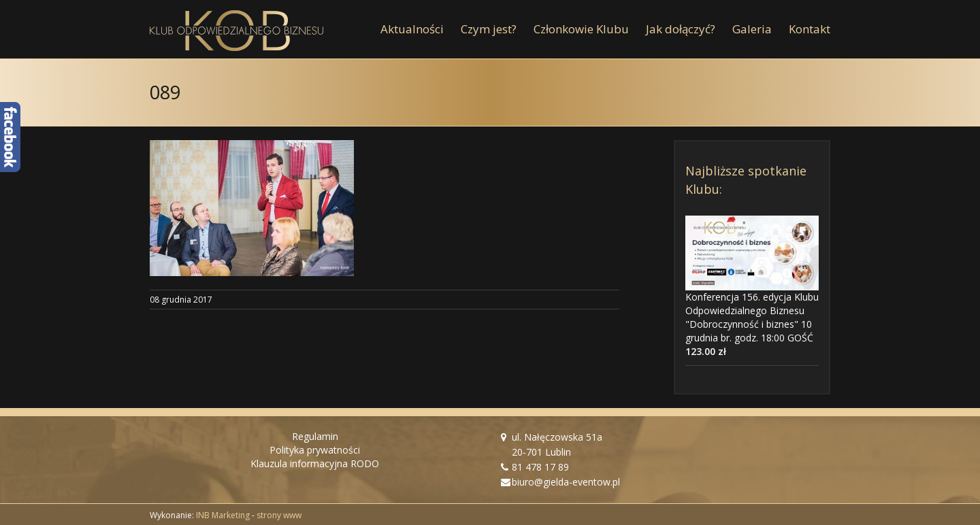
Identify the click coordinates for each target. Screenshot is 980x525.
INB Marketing (223, 515)
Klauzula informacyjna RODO (315, 463)
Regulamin (315, 436)
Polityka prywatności (315, 450)
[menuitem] (421, 29)
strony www (279, 515)
